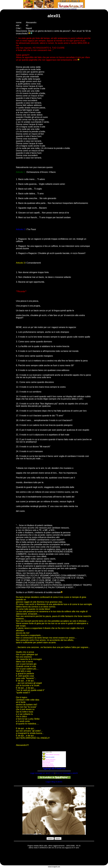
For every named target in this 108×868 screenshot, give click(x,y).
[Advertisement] (54, 857)
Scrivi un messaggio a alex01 (67, 773)
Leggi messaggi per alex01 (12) (42, 773)
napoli (55, 867)
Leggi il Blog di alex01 (54, 782)
